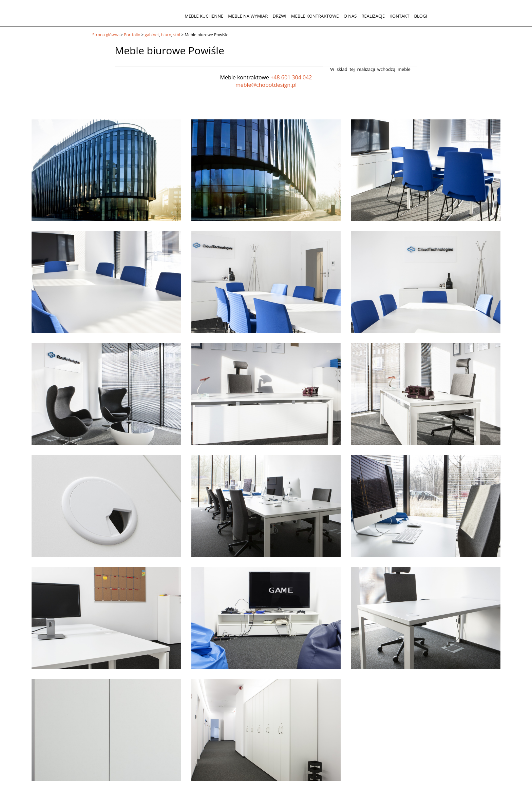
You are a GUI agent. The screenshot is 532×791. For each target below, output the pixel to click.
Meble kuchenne (204, 16)
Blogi (421, 16)
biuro (166, 35)
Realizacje (373, 16)
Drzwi (279, 16)
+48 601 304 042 (291, 77)
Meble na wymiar (248, 16)
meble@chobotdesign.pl (266, 85)
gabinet (152, 35)
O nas (350, 16)
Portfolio (132, 35)
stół (177, 35)
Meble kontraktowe (315, 16)
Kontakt (399, 16)
